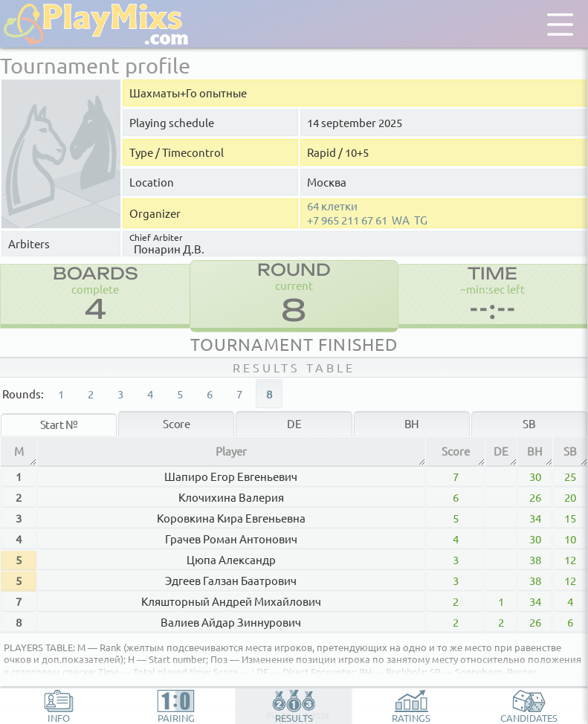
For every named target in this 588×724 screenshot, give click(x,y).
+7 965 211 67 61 (347, 220)
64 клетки (332, 206)
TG (421, 220)
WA (401, 220)
